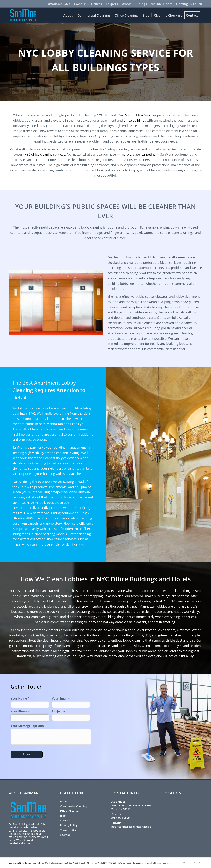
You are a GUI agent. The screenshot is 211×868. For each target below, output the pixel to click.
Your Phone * (30, 715)
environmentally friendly (30, 508)
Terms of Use (68, 830)
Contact (65, 820)
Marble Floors (162, 4)
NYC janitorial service (186, 601)
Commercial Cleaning (74, 806)
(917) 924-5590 (120, 818)
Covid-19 (81, 4)
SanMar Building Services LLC (55, 863)
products (56, 508)
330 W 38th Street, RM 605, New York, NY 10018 (90, 863)
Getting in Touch (189, 4)
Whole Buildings (134, 4)
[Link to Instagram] (200, 862)
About (64, 801)
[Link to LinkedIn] (184, 862)
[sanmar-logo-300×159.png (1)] (23, 15)
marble (126, 154)
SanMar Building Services (138, 115)
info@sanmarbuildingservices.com (133, 827)
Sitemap (65, 835)
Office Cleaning (70, 811)
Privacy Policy (69, 825)
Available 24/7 (59, 4)
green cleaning (182, 333)
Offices (97, 4)
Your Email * (71, 702)
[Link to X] (194, 862)
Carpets (112, 4)
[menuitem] (59, 4)
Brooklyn (77, 424)
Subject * (71, 715)
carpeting (149, 154)
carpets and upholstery (45, 523)
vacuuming (53, 513)
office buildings (135, 120)
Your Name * (30, 702)
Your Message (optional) (51, 734)
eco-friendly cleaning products (130, 273)
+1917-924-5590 (124, 863)
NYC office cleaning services (44, 154)
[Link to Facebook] (189, 862)
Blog (63, 816)
